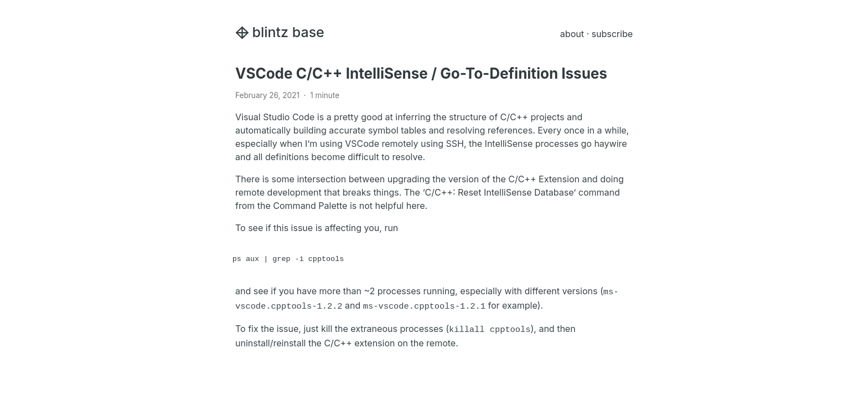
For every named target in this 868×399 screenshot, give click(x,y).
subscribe (612, 34)
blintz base (280, 32)
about (572, 34)
